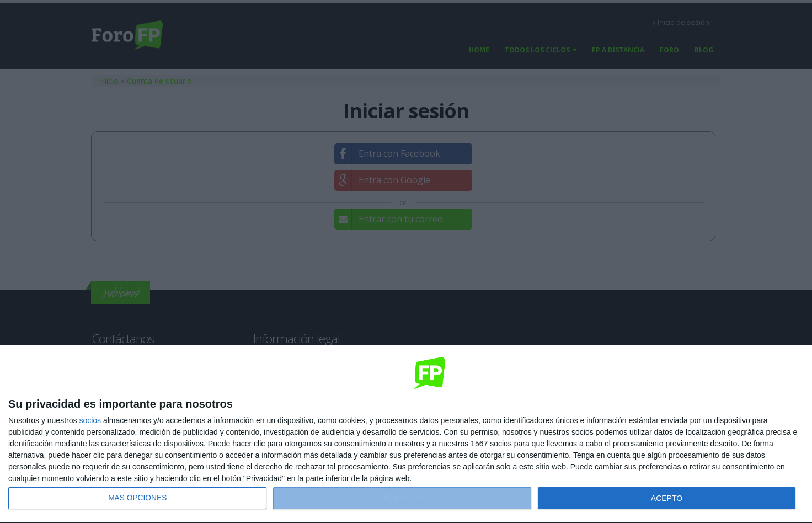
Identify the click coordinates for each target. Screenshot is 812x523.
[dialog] (406, 434)
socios (90, 420)
